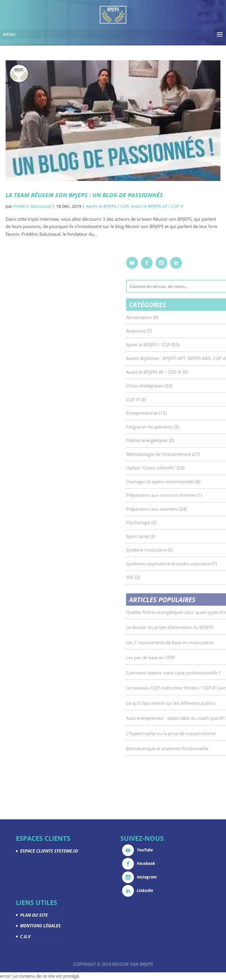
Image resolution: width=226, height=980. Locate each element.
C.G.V (25, 936)
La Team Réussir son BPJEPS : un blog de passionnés (84, 195)
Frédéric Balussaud (33, 206)
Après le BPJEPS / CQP (107, 206)
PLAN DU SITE (34, 915)
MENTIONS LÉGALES (40, 926)
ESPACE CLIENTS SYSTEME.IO (49, 851)
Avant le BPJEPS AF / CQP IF (157, 206)
